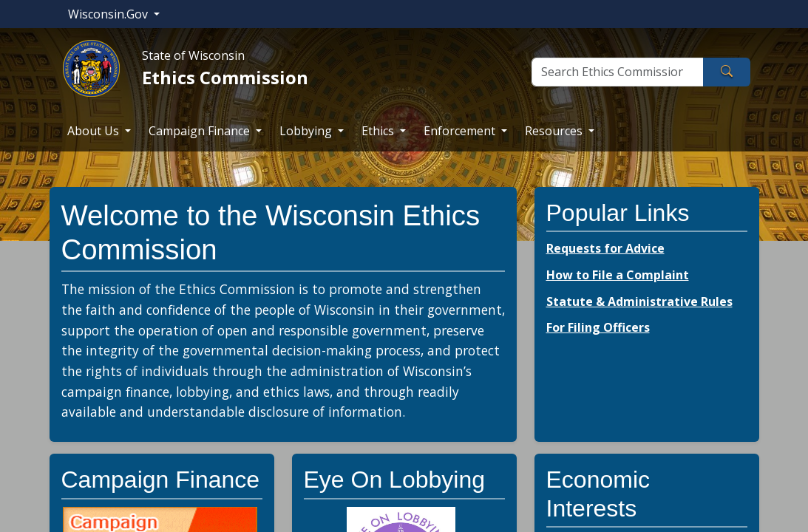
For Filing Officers (598, 327)
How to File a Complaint (618, 275)
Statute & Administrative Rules (639, 301)
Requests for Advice (605, 248)
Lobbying (307, 131)
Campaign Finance (201, 131)
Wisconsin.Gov (109, 14)
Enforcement (461, 131)
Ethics (379, 131)
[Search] (618, 72)
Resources (555, 131)
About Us (95, 131)
